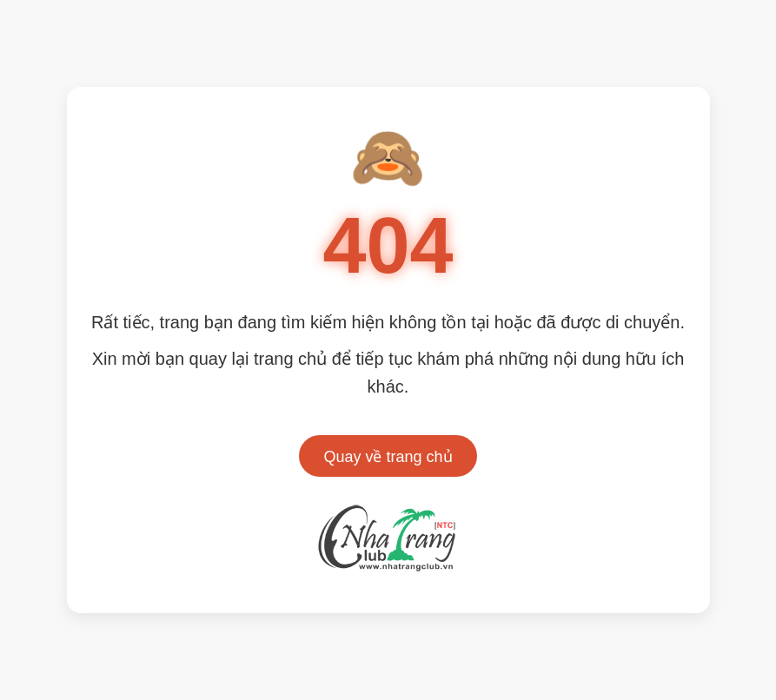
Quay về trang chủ (388, 457)
